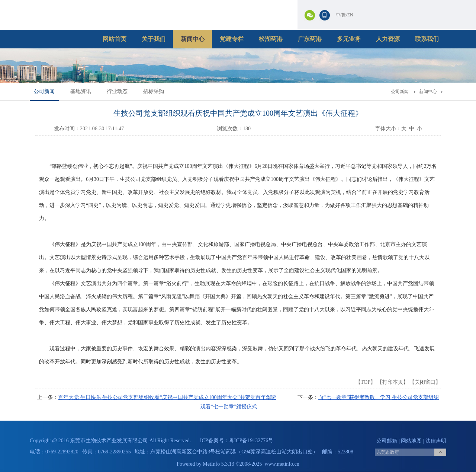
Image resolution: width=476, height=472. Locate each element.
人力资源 (388, 39)
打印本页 (393, 382)
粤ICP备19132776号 (251, 441)
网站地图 (411, 441)
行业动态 (117, 91)
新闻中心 (193, 39)
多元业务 (349, 39)
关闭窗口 (425, 382)
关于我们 (154, 39)
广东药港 (310, 39)
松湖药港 (271, 39)
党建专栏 (232, 39)
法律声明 (436, 441)
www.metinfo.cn (282, 464)
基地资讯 (81, 91)
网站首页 (115, 39)
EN (350, 15)
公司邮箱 (387, 441)
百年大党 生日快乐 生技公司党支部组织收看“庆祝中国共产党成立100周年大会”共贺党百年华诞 (167, 397)
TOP (366, 382)
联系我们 (427, 39)
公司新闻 (44, 91)
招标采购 (154, 91)
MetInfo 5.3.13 (218, 464)
